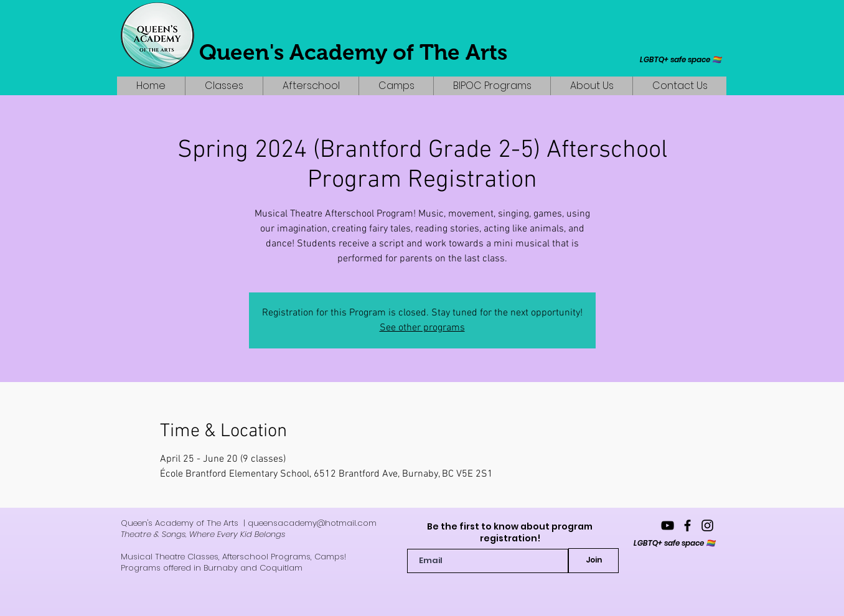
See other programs (422, 328)
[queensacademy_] (707, 525)
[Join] (593, 561)
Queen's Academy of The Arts (353, 52)
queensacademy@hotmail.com (312, 523)
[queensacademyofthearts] (687, 525)
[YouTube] (668, 525)
